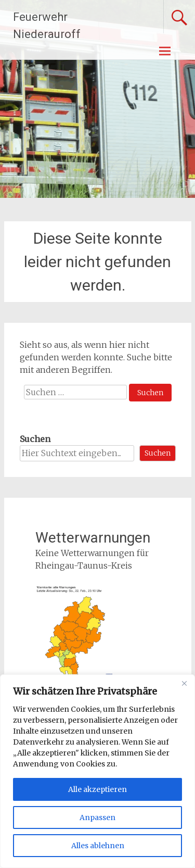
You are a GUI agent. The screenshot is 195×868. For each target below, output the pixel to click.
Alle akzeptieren (97, 789)
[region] (97, 771)
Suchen (35, 439)
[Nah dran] (184, 683)
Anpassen (97, 817)
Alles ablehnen (98, 846)
